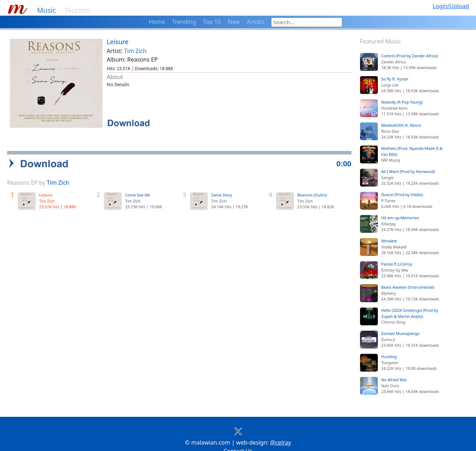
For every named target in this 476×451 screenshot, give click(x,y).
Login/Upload (451, 6)
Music (46, 10)
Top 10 (212, 22)
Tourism (77, 10)
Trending (184, 22)
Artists (255, 22)
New (234, 22)
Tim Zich (135, 51)
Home (157, 22)
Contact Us (238, 440)
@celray (281, 431)
